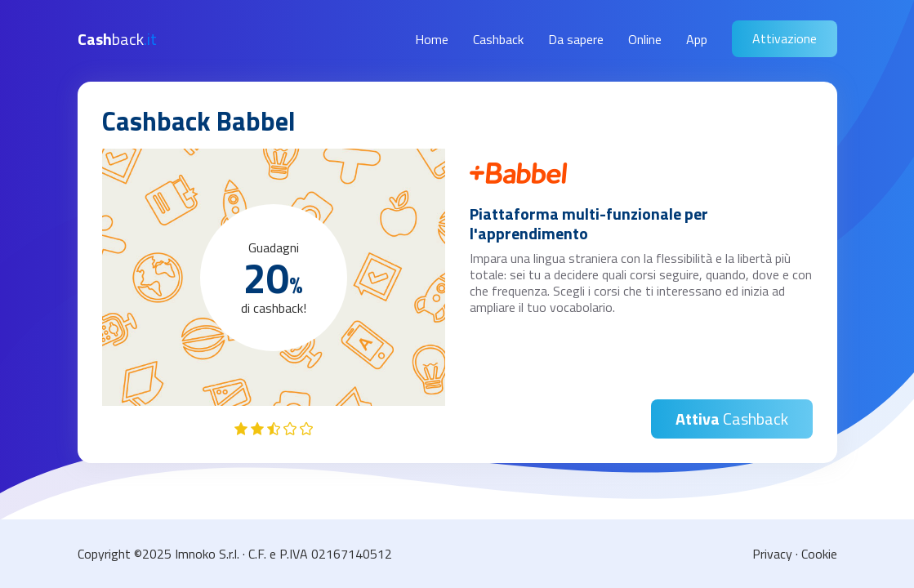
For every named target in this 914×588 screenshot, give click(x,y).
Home (432, 39)
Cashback (498, 39)
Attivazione (785, 38)
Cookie (819, 554)
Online (645, 39)
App (697, 39)
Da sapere (576, 39)
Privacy (772, 554)
